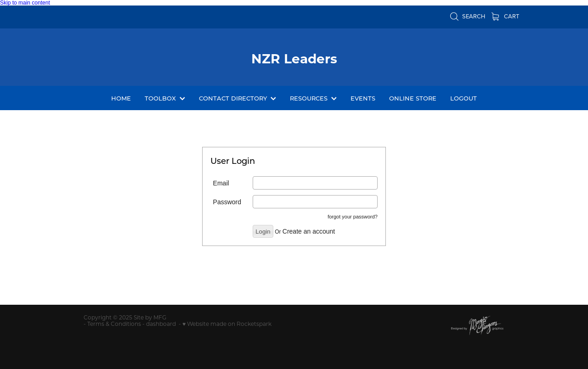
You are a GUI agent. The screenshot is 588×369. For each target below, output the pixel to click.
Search (467, 16)
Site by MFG (150, 317)
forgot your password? (353, 217)
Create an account (309, 231)
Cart (505, 16)
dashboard (161, 324)
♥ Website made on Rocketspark (227, 324)
